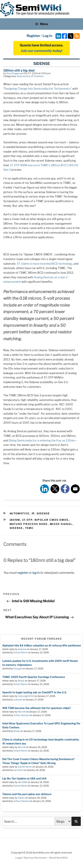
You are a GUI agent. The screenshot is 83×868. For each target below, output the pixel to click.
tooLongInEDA (26, 696)
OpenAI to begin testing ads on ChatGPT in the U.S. (35, 692)
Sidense (39, 76)
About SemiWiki (58, 858)
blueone (22, 649)
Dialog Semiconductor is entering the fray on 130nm (42, 440)
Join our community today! (41, 51)
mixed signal (61, 524)
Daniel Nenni (20, 653)
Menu (42, 24)
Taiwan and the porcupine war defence (27, 794)
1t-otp (27, 520)
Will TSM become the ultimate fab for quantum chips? (36, 708)
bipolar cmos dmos (52, 520)
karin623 (18, 770)
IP (32, 76)
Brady (21, 681)
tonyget (18, 669)
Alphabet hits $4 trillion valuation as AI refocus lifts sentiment (41, 645)
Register (33, 36)
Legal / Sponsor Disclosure (31, 858)
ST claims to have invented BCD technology (45, 264)
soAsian (18, 700)
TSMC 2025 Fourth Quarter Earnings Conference (34, 677)
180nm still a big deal (19, 70)
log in (36, 573)
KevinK (22, 712)
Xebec (21, 798)
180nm (15, 520)
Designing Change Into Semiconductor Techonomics (38, 89)
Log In (47, 36)
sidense (16, 528)
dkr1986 (23, 782)
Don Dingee (13, 73)
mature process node (29, 524)
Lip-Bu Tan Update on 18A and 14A (24, 778)
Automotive (24, 76)
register (23, 573)
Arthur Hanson (21, 715)
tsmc (29, 528)
